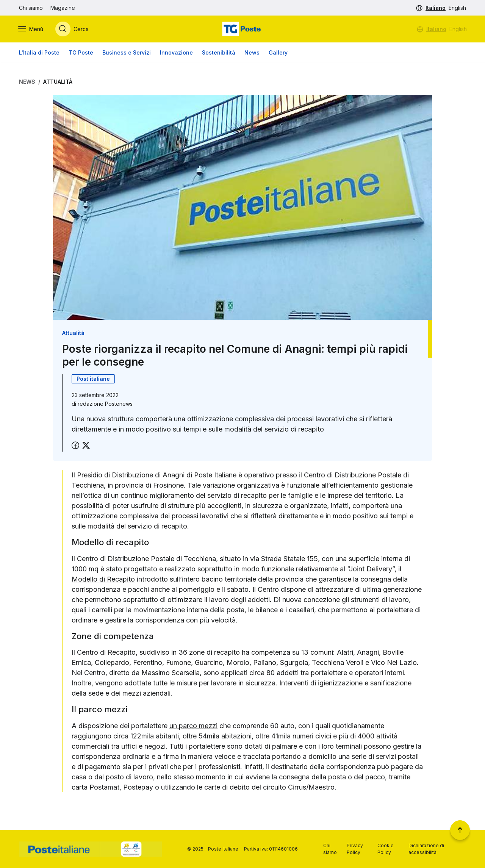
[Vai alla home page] (242, 29)
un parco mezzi (193, 726)
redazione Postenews (105, 404)
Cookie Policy (386, 849)
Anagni (174, 475)
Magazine (63, 8)
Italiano (436, 8)
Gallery (278, 53)
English (457, 8)
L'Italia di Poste (39, 53)
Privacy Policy (355, 849)
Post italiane (93, 379)
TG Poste (81, 53)
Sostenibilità (219, 53)
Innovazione (176, 53)
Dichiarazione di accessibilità (426, 849)
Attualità (58, 82)
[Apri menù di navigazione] (31, 29)
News (252, 53)
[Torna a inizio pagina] (460, 830)
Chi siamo (31, 8)
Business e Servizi (127, 53)
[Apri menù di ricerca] (73, 29)
